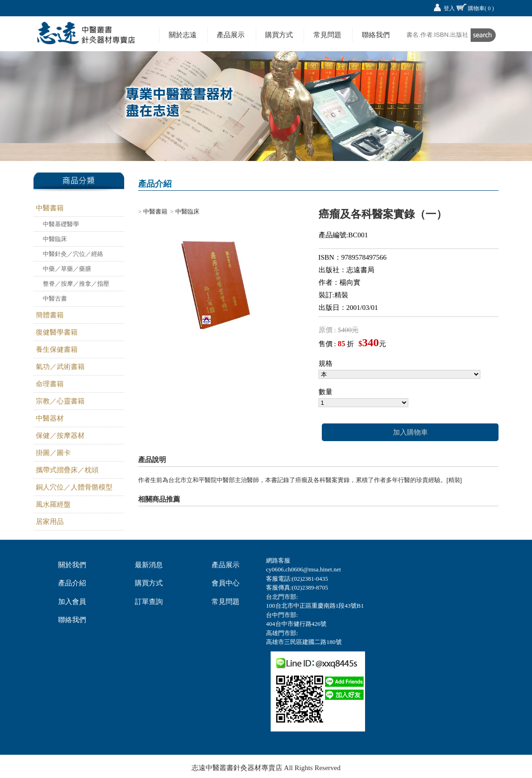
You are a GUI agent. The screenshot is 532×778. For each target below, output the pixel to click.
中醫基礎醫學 (61, 224)
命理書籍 (50, 384)
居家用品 (50, 522)
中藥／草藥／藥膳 (67, 269)
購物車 (481, 8)
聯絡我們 (376, 35)
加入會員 (72, 602)
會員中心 (226, 583)
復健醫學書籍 (57, 332)
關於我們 (72, 565)
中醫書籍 (50, 208)
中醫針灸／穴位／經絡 (73, 254)
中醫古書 (55, 298)
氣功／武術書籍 (60, 367)
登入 (449, 8)
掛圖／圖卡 (53, 453)
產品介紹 (72, 583)
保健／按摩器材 (60, 436)
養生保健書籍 (57, 349)
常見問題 (327, 35)
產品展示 (231, 35)
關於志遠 (183, 35)
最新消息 (149, 565)
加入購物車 (410, 432)
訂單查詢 (149, 602)
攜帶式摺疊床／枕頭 (67, 470)
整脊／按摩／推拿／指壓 (76, 284)
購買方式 (279, 35)
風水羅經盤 (53, 504)
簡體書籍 (50, 315)
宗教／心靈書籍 (60, 401)
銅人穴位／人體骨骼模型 (74, 487)
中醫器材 (50, 418)
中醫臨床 (55, 239)
